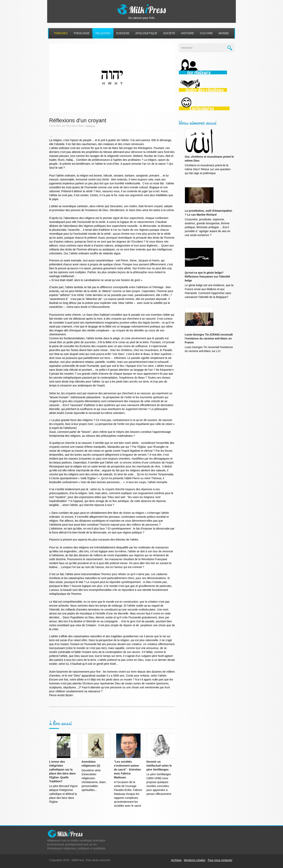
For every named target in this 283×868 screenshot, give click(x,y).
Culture (206, 33)
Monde (224, 33)
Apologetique (146, 33)
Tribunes (61, 33)
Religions (103, 33)
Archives (176, 860)
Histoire (187, 33)
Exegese (123, 33)
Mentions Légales (195, 860)
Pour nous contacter (220, 860)
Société (169, 33)
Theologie (82, 33)
